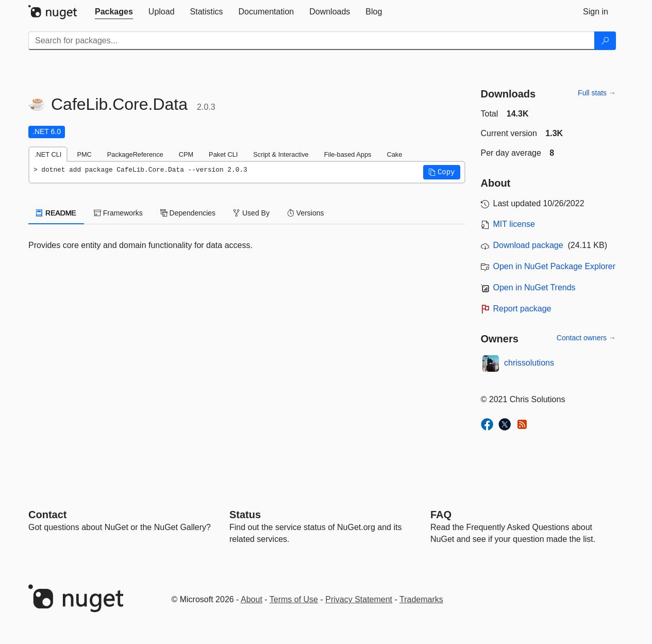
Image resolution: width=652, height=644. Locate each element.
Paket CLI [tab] (223, 154)
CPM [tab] (186, 154)
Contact (47, 515)
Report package (522, 309)
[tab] (114, 12)
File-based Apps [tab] (348, 154)
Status (245, 515)
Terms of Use (294, 599)
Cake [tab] (394, 154)
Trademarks (421, 599)
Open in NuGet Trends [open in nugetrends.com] (534, 287)
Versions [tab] (306, 213)
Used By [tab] (251, 213)
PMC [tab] (84, 154)
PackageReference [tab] (135, 154)
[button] (442, 172)
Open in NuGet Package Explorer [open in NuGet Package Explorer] (554, 266)
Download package (528, 245)
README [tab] (56, 213)
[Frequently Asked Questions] (441, 515)
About (252, 599)
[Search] (605, 41)
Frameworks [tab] (118, 213)
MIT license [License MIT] (514, 224)
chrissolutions (529, 363)
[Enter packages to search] (312, 41)
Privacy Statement (359, 599)
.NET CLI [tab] (48, 154)
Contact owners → (586, 338)
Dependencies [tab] (188, 213)
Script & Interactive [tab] (281, 154)
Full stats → (597, 93)
